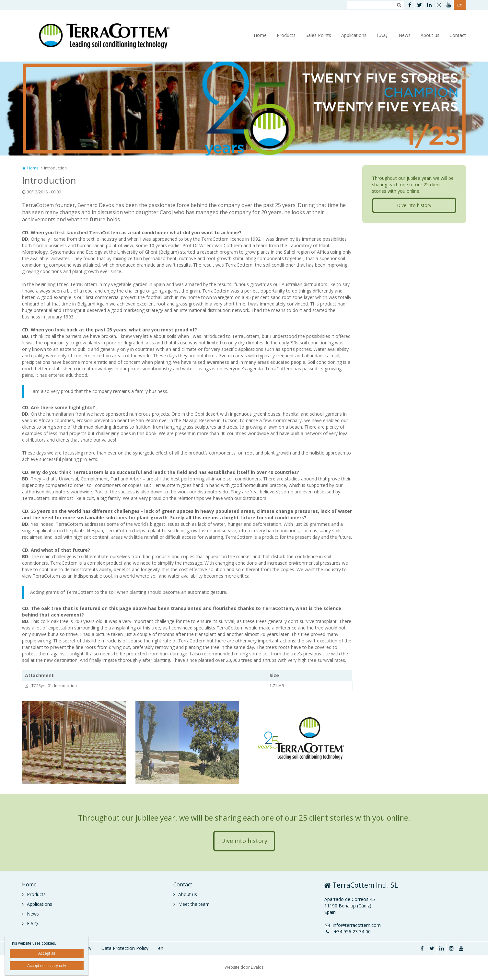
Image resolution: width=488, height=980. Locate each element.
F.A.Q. (383, 35)
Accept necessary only (47, 966)
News (405, 35)
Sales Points (318, 35)
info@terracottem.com (353, 925)
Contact (458, 35)
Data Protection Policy (125, 948)
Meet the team (194, 904)
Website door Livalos (244, 967)
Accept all (47, 953)
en (460, 5)
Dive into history (414, 205)
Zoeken (399, 5)
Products (286, 35)
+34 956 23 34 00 (348, 932)
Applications (354, 35)
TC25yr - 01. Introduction (54, 686)
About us (430, 35)
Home (260, 35)
